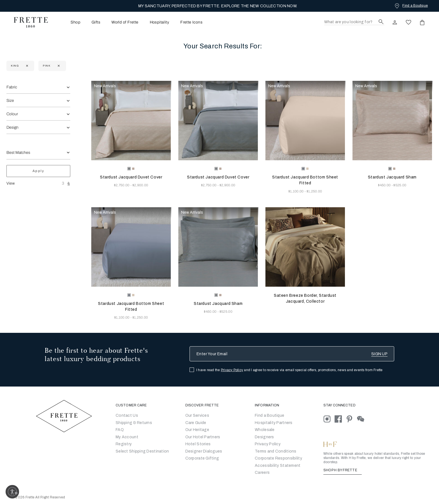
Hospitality (160, 22)
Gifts (96, 22)
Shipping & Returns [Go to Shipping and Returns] (134, 423)
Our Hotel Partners (203, 437)
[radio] (133, 169)
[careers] (262, 473)
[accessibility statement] (278, 466)
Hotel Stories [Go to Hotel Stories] (198, 444)
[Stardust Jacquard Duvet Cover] (131, 121)
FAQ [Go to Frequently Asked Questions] (120, 430)
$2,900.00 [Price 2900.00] (140, 185)
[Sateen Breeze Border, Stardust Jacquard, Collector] (305, 247)
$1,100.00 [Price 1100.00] (296, 191)
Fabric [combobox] (12, 87)
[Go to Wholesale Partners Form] (265, 430)
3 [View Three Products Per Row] (63, 183)
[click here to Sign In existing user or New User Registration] (395, 22)
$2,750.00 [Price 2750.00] (122, 185)
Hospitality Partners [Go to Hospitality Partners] (274, 423)
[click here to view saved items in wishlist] (408, 22)
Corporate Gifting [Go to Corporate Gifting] (202, 458)
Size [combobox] (10, 101)
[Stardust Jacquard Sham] (392, 121)
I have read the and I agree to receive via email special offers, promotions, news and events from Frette (289, 370)
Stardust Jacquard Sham (392, 177)
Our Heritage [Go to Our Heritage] (197, 430)
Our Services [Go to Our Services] (197, 415)
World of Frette (125, 22)
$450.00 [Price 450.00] (385, 185)
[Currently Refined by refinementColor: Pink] (58, 66)
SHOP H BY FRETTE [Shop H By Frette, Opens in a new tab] (343, 470)
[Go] (264, 437)
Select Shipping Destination (142, 451)
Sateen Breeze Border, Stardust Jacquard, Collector (305, 298)
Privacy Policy (232, 370)
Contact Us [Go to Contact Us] (127, 415)
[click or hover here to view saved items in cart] (422, 22)
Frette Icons (191, 22)
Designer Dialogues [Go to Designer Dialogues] (204, 451)
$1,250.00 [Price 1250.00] (314, 191)
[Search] (354, 22)
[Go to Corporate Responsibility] (278, 458)
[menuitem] (68, 22)
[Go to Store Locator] (269, 415)
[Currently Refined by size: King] (26, 66)
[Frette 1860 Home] (28, 22)
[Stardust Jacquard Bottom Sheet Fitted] (305, 121)
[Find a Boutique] (411, 6)
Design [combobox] (12, 127)
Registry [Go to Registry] (124, 444)
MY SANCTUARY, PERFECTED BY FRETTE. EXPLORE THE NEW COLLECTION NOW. (218, 6)
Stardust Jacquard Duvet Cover (131, 177)
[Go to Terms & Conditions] (276, 451)
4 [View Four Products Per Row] (69, 183)
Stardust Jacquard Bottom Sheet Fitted (305, 180)
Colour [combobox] (12, 114)
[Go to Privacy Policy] (268, 444)
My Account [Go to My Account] (127, 437)
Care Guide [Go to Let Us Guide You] (196, 423)
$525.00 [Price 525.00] (400, 185)
